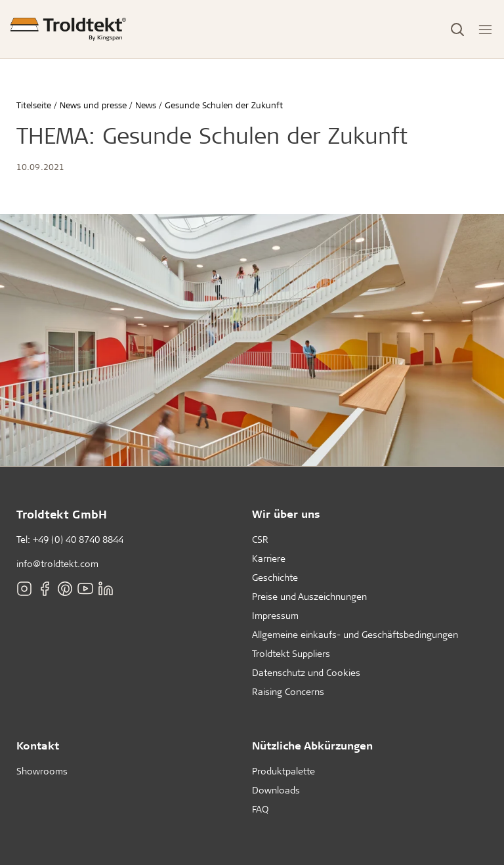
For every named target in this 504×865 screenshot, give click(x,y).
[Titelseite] (68, 29)
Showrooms (42, 771)
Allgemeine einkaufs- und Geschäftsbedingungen (355, 634)
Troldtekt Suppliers (291, 653)
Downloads (276, 790)
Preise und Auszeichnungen (309, 596)
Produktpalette (283, 771)
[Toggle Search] (457, 30)
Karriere (269, 558)
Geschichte (275, 577)
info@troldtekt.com (57, 563)
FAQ (260, 809)
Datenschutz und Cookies (306, 672)
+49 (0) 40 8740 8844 (78, 539)
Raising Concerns (288, 691)
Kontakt (38, 745)
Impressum (275, 615)
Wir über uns (286, 514)
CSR (260, 539)
